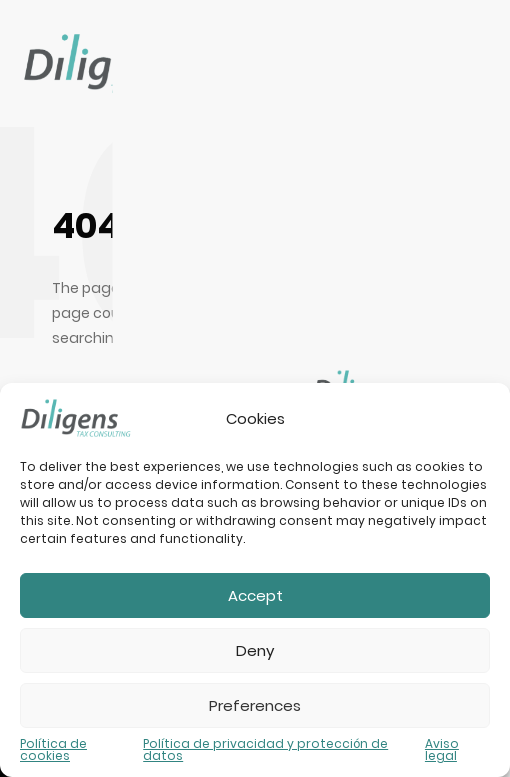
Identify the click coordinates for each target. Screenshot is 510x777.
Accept (255, 595)
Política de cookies (53, 750)
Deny (255, 650)
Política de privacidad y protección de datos (265, 750)
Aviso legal (442, 750)
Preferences (255, 705)
